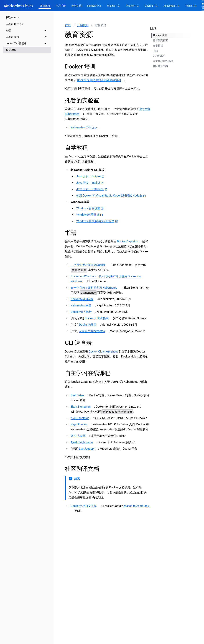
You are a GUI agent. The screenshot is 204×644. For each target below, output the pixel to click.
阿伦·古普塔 (80, 436)
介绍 (8, 30)
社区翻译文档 (82, 469)
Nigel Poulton (81, 424)
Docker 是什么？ (15, 24)
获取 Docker (12, 17)
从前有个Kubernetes (94, 331)
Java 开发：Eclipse (90, 176)
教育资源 (11, 50)
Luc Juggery (89, 449)
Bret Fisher (79, 395)
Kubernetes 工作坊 (84, 127)
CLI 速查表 (78, 343)
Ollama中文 (114, 6)
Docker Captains (129, 241)
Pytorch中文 (132, 6)
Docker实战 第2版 (84, 299)
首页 (68, 25)
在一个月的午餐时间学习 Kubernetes (96, 288)
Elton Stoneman (82, 407)
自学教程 (76, 148)
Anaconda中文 (172, 6)
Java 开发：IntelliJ (90, 183)
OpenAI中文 (151, 6)
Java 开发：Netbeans (92, 189)
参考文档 (76, 6)
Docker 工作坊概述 (16, 43)
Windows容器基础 (90, 215)
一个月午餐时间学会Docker (90, 265)
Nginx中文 (191, 6)
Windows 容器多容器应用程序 (97, 221)
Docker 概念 (12, 37)
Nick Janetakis (82, 418)
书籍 (71, 233)
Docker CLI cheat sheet (103, 352)
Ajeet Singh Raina (83, 442)
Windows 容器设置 (90, 208)
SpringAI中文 (94, 6)
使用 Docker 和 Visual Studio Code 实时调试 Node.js (111, 196)
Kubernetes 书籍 (83, 305)
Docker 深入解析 (83, 312)
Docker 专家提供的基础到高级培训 (101, 80)
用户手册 (61, 6)
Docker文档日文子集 (85, 506)
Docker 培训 (80, 67)
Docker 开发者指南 (98, 318)
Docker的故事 (90, 325)
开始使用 (45, 6)
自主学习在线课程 (88, 373)
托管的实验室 (82, 100)
